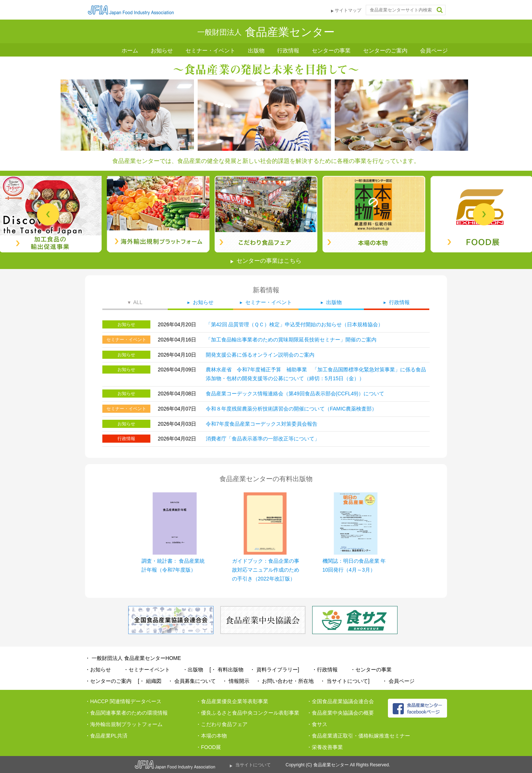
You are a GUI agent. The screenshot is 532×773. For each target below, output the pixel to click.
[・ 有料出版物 (226, 670)
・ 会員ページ (398, 681)
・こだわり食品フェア (222, 724)
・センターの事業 (371, 670)
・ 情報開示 (236, 681)
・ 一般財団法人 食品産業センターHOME (133, 658)
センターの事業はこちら (269, 261)
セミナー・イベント (210, 50)
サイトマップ (348, 10)
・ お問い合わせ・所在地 (285, 681)
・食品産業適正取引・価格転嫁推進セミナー (358, 736)
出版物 (256, 50)
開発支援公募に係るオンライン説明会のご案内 (260, 355)
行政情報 (288, 50)
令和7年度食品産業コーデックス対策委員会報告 (262, 424)
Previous (48, 214)
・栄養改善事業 (325, 747)
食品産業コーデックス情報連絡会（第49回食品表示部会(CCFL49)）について (295, 394)
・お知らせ (98, 670)
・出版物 (193, 670)
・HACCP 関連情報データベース (123, 701)
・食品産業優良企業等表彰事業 (232, 701)
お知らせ (162, 50)
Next (484, 214)
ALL (138, 302)
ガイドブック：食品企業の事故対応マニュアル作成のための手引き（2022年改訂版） (266, 570)
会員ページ (434, 50)
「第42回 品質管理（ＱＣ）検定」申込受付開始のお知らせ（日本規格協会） (294, 324)
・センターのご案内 (108, 681)
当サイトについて (253, 765)
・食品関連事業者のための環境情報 (126, 713)
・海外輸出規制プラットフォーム (124, 724)
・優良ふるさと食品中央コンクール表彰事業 (248, 713)
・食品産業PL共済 (106, 736)
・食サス (317, 724)
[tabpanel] (266, 214)
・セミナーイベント (147, 670)
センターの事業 (331, 50)
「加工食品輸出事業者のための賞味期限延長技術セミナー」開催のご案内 (291, 340)
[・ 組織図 (150, 681)
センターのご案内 (385, 50)
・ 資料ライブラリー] (274, 670)
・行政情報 (325, 670)
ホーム (130, 50)
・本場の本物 (211, 736)
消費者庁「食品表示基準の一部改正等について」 (263, 439)
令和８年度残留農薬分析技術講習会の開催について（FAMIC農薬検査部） (291, 409)
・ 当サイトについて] (345, 681)
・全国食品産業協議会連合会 (340, 701)
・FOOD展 (208, 747)
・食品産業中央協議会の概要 (340, 713)
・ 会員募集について (192, 681)
